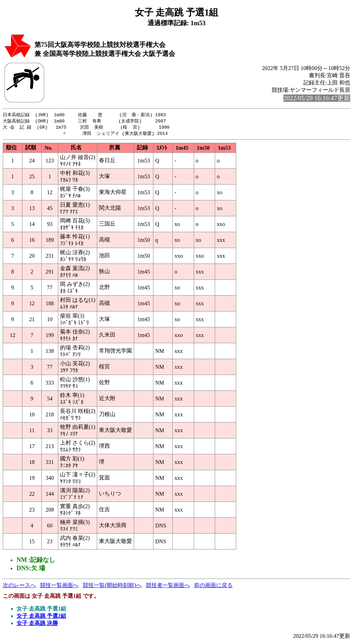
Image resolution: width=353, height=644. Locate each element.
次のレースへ (19, 587)
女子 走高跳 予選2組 (41, 617)
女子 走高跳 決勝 (37, 625)
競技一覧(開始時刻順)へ (112, 587)
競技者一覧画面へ (168, 587)
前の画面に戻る (213, 587)
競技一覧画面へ (59, 587)
